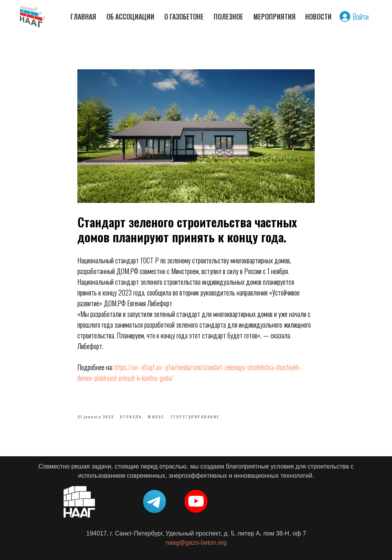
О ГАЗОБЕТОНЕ (184, 16)
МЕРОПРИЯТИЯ (274, 16)
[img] (33, 16)
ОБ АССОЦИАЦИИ (130, 16)
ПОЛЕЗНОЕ (228, 16)
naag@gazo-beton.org (196, 543)
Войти (361, 16)
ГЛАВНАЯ (83, 16)
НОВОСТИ (318, 16)
